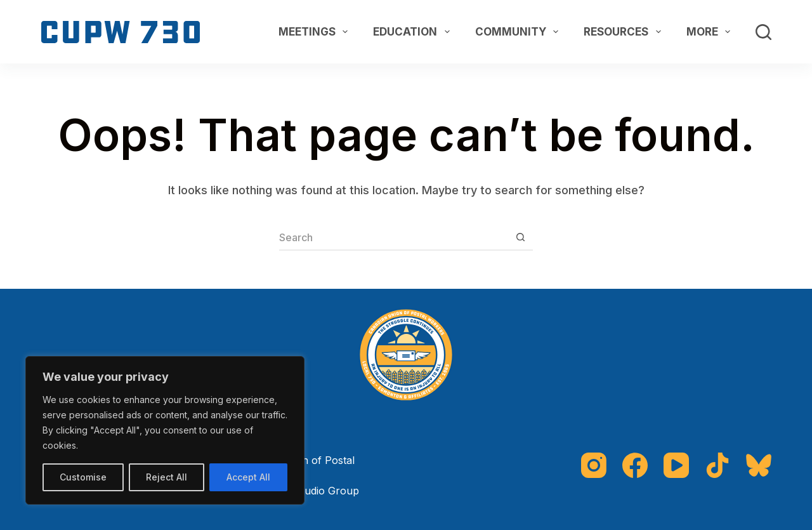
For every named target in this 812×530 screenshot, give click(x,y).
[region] (165, 430)
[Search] (763, 32)
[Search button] (520, 238)
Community (519, 32)
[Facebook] (635, 465)
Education (414, 32)
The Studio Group (316, 491)
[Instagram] (594, 465)
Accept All (248, 477)
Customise (83, 477)
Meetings (316, 32)
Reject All (167, 477)
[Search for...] (393, 238)
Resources (625, 32)
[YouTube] (676, 465)
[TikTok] (717, 465)
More (711, 32)
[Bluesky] (759, 465)
